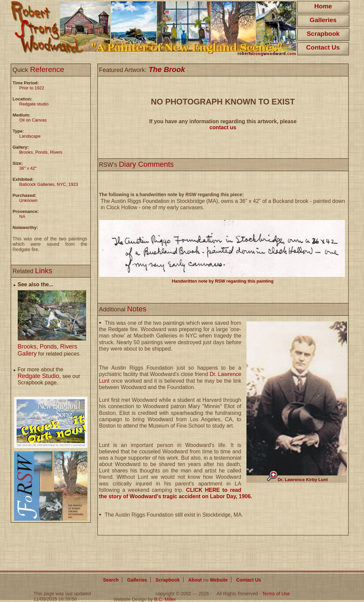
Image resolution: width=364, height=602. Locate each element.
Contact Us (323, 47)
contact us (223, 127)
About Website (208, 580)
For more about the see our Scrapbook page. (49, 376)
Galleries (323, 20)
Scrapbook (323, 34)
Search (111, 580)
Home (323, 6)
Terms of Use (276, 594)
